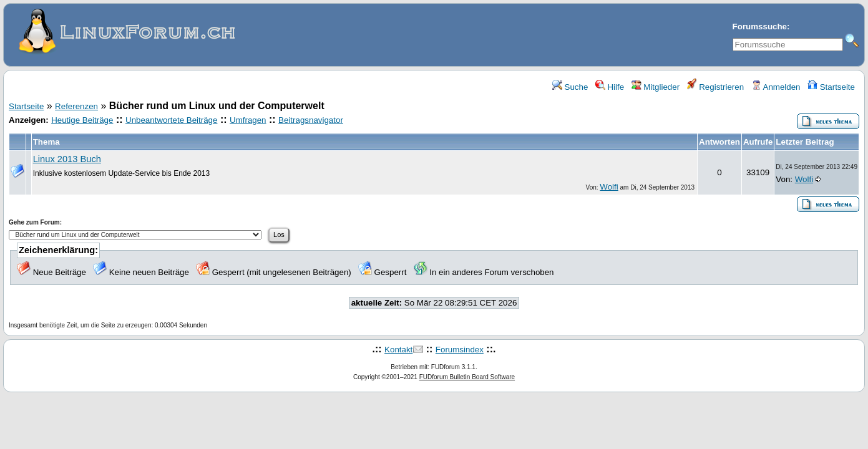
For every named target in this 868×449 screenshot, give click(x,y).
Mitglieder (656, 87)
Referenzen (76, 106)
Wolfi (609, 187)
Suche (570, 87)
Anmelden (776, 87)
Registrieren (716, 87)
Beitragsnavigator (311, 120)
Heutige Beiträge (82, 120)
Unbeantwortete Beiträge (171, 120)
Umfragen (248, 120)
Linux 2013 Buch (67, 159)
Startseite (831, 87)
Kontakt (398, 350)
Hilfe (610, 87)
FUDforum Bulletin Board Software (467, 377)
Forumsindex (460, 350)
